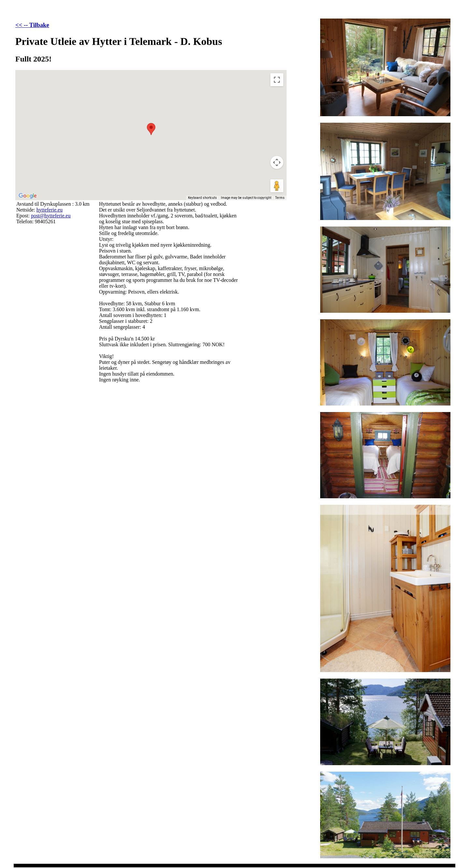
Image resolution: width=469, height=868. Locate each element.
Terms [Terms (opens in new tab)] (280, 198)
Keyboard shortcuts (202, 198)
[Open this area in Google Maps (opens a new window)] (28, 196)
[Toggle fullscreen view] (277, 80)
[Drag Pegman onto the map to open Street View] (277, 186)
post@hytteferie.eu (51, 216)
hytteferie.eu (50, 210)
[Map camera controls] (277, 162)
